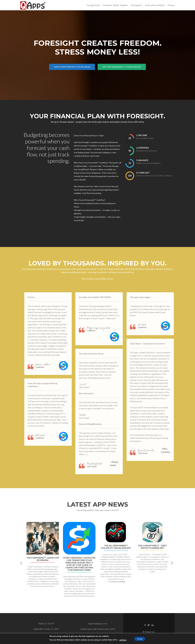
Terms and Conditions (155, 5)
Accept (140, 639)
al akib (150, 327)
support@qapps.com (98, 625)
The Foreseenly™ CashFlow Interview (43, 561)
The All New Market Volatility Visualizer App (116, 548)
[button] (21, 565)
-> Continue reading (116, 583)
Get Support (136, 5)
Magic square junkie (106, 330)
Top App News (93, 5)
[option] (97, 563)
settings (121, 640)
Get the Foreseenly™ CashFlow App (124, 67)
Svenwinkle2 (51, 366)
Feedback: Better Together (115, 5)
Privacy (171, 5)
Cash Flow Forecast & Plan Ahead (74, 67)
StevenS (48, 437)
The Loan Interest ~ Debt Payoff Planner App (152, 548)
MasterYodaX (102, 466)
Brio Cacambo (154, 452)
